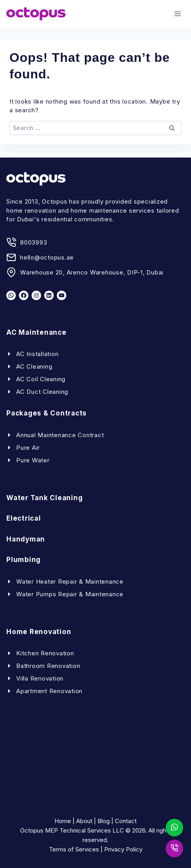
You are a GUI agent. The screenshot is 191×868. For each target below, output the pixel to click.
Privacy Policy (123, 849)
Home (63, 821)
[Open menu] (177, 14)
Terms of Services (74, 849)
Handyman (26, 539)
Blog (104, 821)
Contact (126, 821)
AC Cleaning (34, 366)
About (84, 821)
